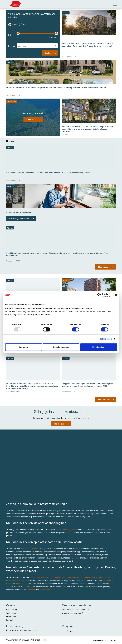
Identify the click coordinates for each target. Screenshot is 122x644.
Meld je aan (59, 424)
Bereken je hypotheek (19, 218)
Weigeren (23, 347)
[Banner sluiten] (116, 295)
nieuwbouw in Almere (62, 577)
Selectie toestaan (61, 347)
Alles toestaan (99, 347)
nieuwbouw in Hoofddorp (103, 577)
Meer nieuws (104, 267)
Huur (23, 25)
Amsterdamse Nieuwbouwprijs (75, 609)
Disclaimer (111, 640)
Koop (13, 25)
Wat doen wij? (12, 609)
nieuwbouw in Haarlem (82, 577)
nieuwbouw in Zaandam (19, 580)
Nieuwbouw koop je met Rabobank (21, 630)
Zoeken (48, 53)
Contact (10, 620)
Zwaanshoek (45, 590)
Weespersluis (21, 583)
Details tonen (106, 339)
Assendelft (31, 590)
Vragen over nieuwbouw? (73, 613)
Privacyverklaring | (99, 640)
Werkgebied (11, 613)
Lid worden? (11, 616)
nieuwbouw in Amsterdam (41, 577)
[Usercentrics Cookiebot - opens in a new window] (99, 295)
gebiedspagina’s (32, 548)
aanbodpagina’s (68, 529)
